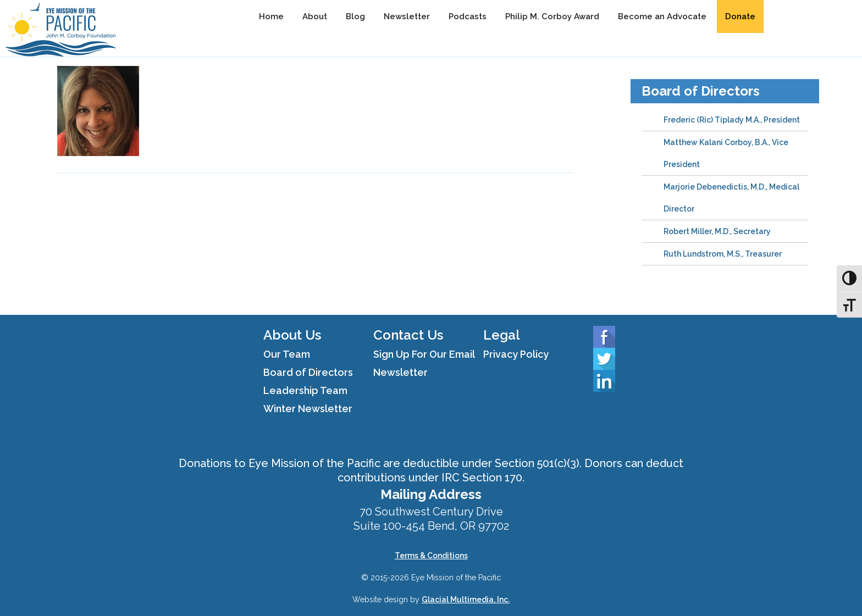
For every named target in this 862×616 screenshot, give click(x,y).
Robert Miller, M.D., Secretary (717, 231)
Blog (355, 16)
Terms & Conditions (431, 556)
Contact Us (408, 335)
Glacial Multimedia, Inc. (466, 600)
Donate (740, 16)
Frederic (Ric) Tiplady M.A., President (732, 120)
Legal (502, 335)
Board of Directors (701, 91)
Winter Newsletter (308, 409)
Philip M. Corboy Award (552, 16)
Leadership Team (305, 390)
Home (271, 16)
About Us (292, 335)
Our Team (287, 354)
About (315, 16)
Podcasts (468, 16)
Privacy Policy (516, 354)
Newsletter (407, 16)
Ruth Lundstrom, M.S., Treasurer (723, 254)
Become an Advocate (662, 16)
